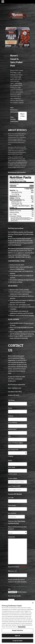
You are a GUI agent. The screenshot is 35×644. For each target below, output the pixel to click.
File (9, 589)
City (9, 436)
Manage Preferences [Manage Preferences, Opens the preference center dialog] (17, 630)
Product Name (13, 478)
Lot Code (11, 498)
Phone (10, 408)
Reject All (17, 636)
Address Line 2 (12, 429)
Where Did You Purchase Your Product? (17, 528)
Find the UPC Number (15, 494)
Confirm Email (12, 474)
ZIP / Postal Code (13, 449)
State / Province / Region (15, 443)
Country (11, 456)
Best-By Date (12, 513)
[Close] (33, 603)
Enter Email (12, 467)
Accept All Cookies (17, 641)
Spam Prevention (16, 567)
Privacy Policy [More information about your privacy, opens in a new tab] (22, 627)
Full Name (11, 400)
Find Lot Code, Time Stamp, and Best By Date (17, 522)
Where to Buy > (22, 116)
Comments (11, 537)
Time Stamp (12, 505)
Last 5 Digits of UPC (14, 486)
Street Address (13, 423)
